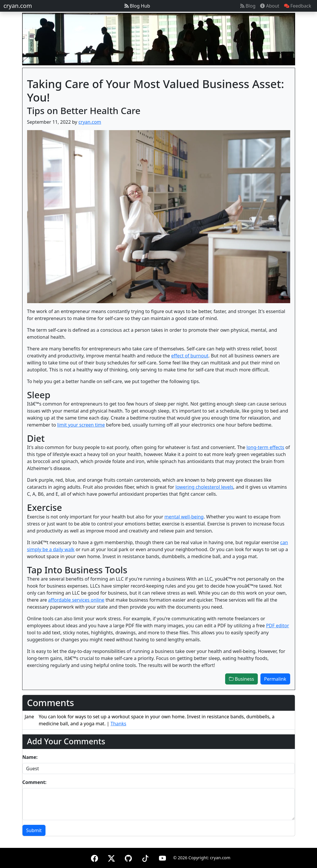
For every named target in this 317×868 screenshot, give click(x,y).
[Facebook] (94, 857)
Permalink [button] (275, 679)
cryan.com (18, 6)
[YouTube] (162, 857)
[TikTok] (145, 857)
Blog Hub (137, 6)
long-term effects (265, 447)
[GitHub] (128, 857)
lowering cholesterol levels (204, 487)
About (270, 6)
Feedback (298, 6)
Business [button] (241, 679)
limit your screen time (81, 425)
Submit (34, 830)
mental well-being (184, 517)
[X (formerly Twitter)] (111, 857)
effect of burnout (190, 356)
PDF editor (277, 626)
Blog (248, 6)
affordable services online (76, 600)
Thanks (118, 724)
